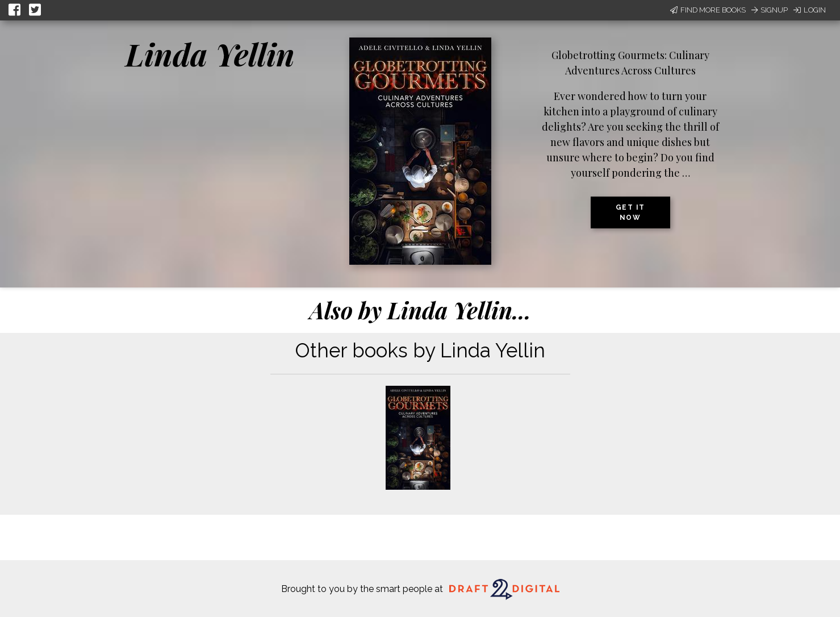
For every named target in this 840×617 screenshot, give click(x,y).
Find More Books (708, 10)
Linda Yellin (210, 54)
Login (810, 10)
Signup (770, 10)
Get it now (630, 212)
